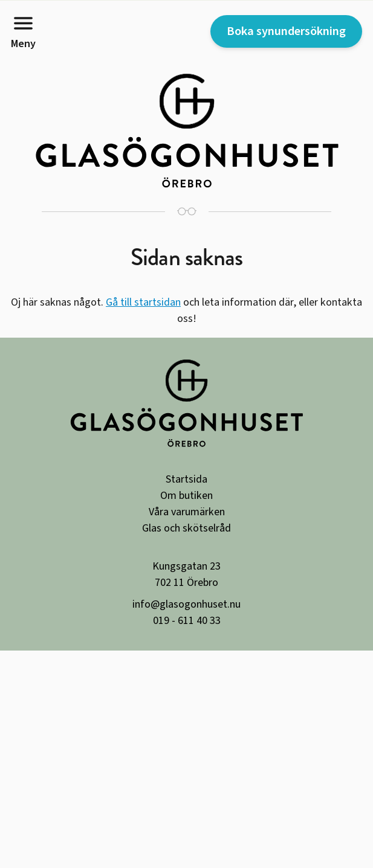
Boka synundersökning (286, 31)
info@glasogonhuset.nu (186, 604)
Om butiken (186, 496)
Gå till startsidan (143, 302)
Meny (23, 31)
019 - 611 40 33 (187, 621)
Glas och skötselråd (186, 528)
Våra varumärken (187, 512)
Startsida (186, 479)
